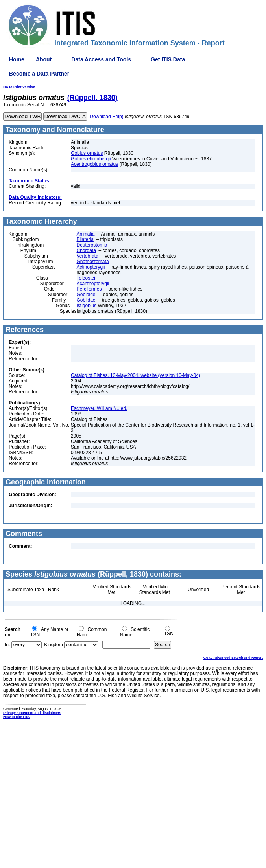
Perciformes (89, 289)
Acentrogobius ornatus (94, 164)
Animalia (86, 234)
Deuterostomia (92, 245)
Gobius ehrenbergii (91, 159)
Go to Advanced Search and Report (233, 658)
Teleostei (86, 278)
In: (7, 645)
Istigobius (87, 306)
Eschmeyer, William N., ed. (99, 408)
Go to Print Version (19, 87)
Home (17, 59)
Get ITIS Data (168, 59)
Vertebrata (88, 256)
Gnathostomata (93, 262)
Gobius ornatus (87, 153)
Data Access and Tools (101, 59)
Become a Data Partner (39, 74)
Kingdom (53, 645)
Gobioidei (87, 295)
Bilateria (85, 239)
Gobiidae (86, 300)
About (44, 59)
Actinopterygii (91, 267)
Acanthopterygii (93, 284)
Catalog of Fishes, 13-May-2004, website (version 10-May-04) (136, 375)
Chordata (86, 250)
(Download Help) (106, 117)
